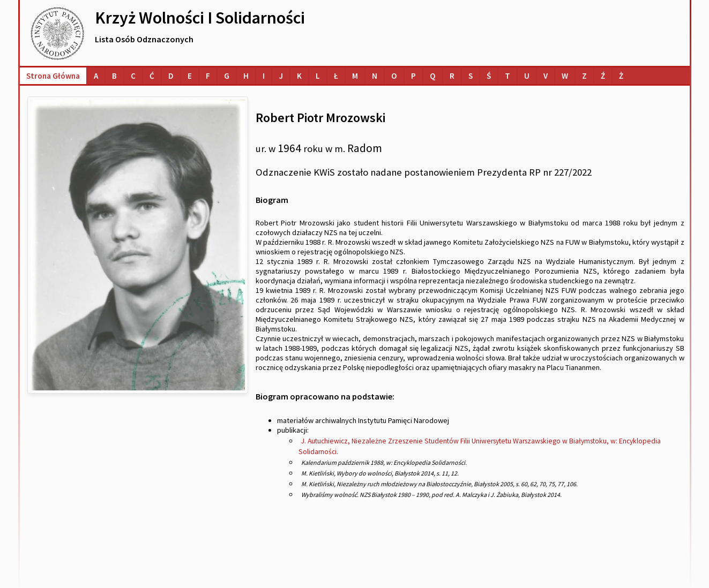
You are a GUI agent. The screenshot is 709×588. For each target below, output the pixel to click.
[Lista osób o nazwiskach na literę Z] (584, 76)
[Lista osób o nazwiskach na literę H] (246, 76)
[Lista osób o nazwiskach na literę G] (227, 76)
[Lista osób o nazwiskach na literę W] (565, 76)
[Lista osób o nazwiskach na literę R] (452, 76)
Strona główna (53, 76)
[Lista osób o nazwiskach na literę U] (527, 76)
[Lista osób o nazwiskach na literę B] (114, 76)
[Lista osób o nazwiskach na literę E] (190, 76)
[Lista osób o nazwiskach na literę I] (264, 76)
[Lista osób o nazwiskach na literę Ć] (152, 76)
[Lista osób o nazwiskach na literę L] (318, 76)
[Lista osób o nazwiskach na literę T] (508, 76)
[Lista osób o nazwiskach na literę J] (281, 76)
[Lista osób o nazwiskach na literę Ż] (621, 76)
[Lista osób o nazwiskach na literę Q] (433, 76)
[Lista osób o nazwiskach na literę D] (171, 76)
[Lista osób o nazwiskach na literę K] (299, 76)
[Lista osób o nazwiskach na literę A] (96, 76)
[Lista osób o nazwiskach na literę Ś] (489, 76)
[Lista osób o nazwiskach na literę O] (394, 76)
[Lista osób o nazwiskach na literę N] (375, 76)
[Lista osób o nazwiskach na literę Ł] (336, 76)
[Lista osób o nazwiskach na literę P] (413, 76)
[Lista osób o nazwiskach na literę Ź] (603, 76)
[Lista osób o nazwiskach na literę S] (471, 76)
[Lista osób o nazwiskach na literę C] (133, 76)
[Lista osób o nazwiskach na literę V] (546, 76)
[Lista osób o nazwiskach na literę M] (355, 76)
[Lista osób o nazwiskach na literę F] (208, 76)
